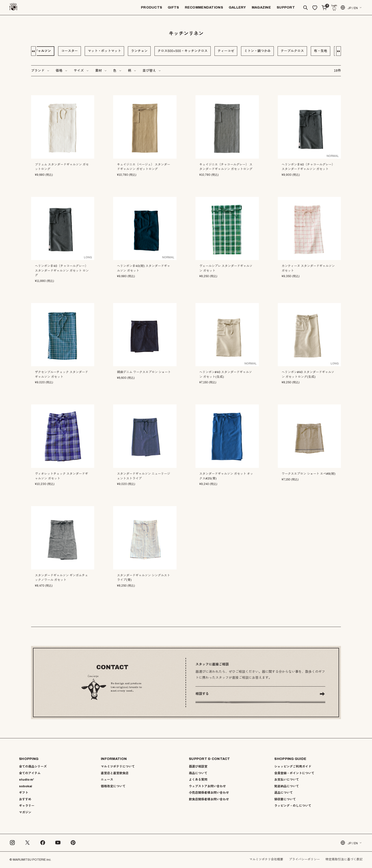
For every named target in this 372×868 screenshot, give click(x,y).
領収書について (285, 799)
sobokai (26, 786)
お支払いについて (287, 780)
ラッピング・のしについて (293, 806)
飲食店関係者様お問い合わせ (209, 799)
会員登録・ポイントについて (294, 773)
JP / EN (349, 7)
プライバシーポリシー (304, 859)
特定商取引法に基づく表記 (344, 859)
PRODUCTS (151, 7)
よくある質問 (198, 780)
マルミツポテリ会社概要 (266, 859)
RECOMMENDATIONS (204, 7)
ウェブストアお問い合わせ (207, 786)
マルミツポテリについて (118, 767)
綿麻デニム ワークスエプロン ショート (144, 372)
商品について (198, 773)
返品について (284, 793)
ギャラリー (27, 806)
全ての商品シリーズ (33, 767)
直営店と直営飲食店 (115, 773)
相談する (202, 694)
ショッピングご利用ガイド (293, 767)
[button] (34, 51)
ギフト (24, 793)
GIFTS (173, 7)
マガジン (25, 812)
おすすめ (25, 799)
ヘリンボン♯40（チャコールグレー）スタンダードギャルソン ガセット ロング (62, 271)
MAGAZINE (261, 7)
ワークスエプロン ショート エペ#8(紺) (309, 474)
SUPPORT (286, 7)
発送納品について (287, 786)
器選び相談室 (198, 767)
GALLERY (237, 7)
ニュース (107, 780)
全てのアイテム (30, 773)
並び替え (149, 71)
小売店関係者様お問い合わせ (209, 793)
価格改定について (113, 786)
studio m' (26, 780)
